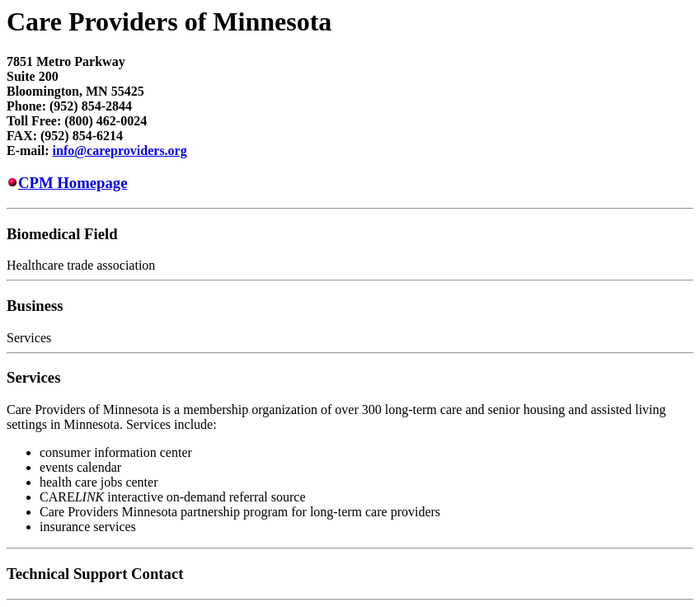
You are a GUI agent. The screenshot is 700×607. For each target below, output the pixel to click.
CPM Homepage (73, 183)
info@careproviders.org (120, 151)
